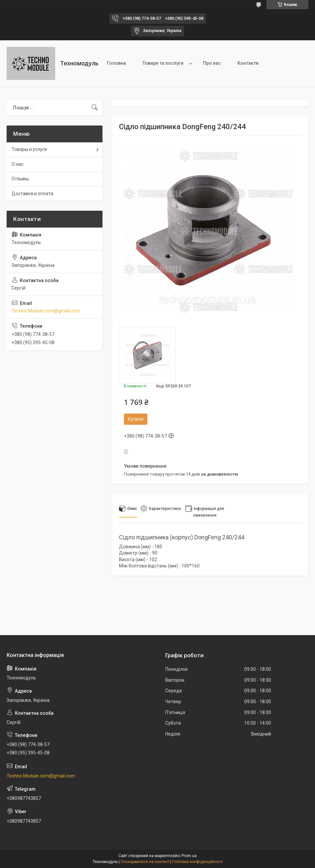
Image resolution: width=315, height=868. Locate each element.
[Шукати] (95, 108)
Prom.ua (189, 856)
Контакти (248, 63)
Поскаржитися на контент (145, 862)
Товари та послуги (163, 63)
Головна (116, 63)
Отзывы (20, 179)
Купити (136, 419)
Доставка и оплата (32, 194)
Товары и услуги (29, 149)
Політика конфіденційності (197, 862)
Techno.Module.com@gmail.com (46, 311)
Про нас (212, 63)
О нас (18, 164)
